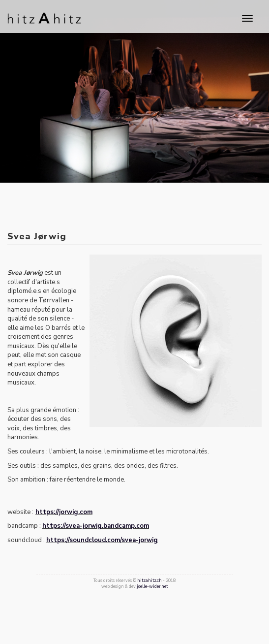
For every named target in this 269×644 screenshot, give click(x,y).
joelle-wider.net (152, 586)
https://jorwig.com (64, 512)
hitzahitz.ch (149, 580)
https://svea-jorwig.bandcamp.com (96, 526)
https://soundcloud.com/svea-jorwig (102, 540)
